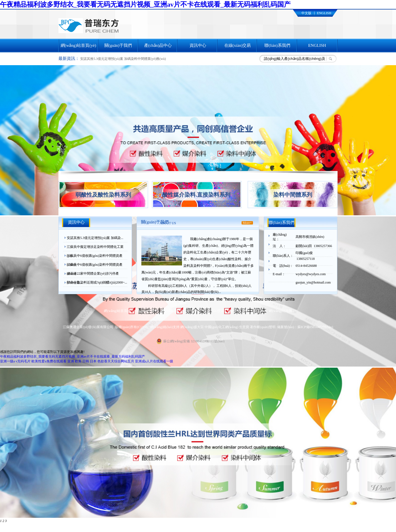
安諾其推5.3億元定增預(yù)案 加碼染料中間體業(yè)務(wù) (123, 59)
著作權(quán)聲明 (263, 327)
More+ (247, 223)
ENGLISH (324, 13)
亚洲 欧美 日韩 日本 (82, 361)
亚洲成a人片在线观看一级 (154, 361)
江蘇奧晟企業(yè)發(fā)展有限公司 (88, 327)
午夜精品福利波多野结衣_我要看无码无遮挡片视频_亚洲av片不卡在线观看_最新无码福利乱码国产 (145, 4)
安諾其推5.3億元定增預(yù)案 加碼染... (95, 238)
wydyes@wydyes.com (311, 274)
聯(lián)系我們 (277, 45)
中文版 (306, 13)
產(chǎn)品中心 (158, 45)
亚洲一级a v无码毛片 (15, 361)
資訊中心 (198, 45)
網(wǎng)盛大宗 (192, 327)
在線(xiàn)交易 (238, 45)
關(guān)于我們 (118, 45)
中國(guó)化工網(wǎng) (222, 327)
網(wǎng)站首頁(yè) (78, 45)
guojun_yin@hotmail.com (313, 282)
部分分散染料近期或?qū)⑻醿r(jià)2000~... (97, 282)
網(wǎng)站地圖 (281, 311)
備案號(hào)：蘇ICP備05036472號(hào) (305, 327)
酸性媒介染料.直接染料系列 (196, 195)
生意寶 (244, 327)
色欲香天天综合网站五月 (116, 361)
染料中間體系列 (293, 195)
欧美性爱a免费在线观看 (49, 361)
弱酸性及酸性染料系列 (103, 195)
